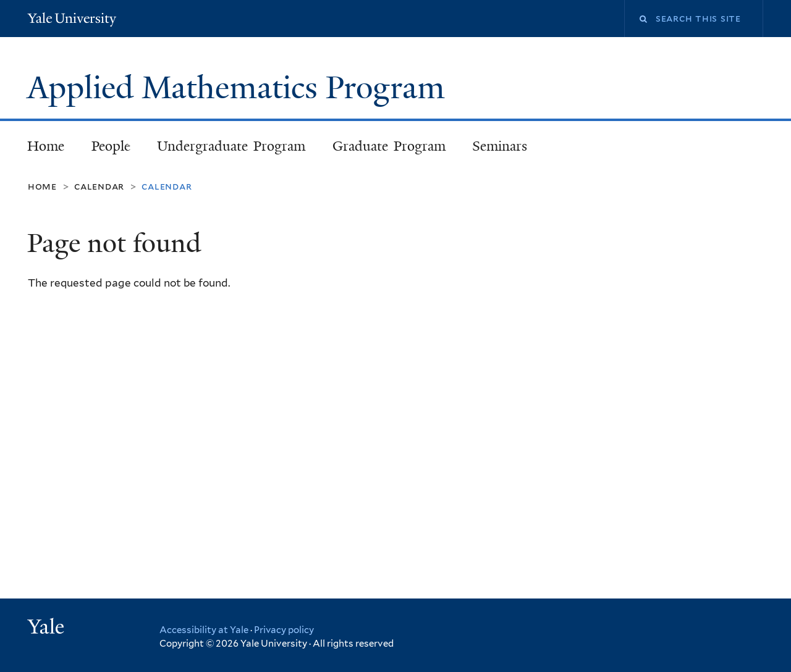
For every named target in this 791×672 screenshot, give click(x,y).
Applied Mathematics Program (240, 88)
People (105, 150)
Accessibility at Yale (204, 630)
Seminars (500, 146)
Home (46, 146)
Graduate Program (389, 146)
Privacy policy (284, 630)
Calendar (99, 186)
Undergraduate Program (226, 150)
